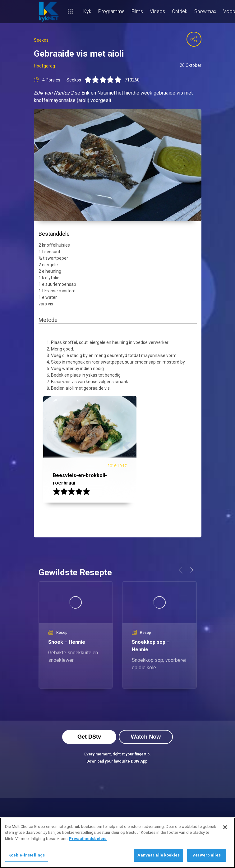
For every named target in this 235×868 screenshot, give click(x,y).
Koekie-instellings (27, 855)
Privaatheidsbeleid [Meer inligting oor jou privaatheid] (88, 839)
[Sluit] (225, 827)
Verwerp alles (207, 855)
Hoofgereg (44, 66)
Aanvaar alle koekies (159, 855)
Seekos (41, 40)
